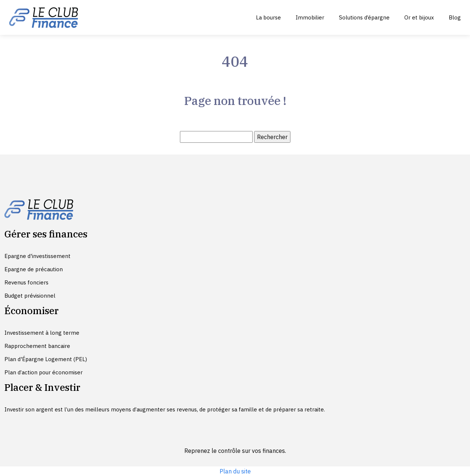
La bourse (268, 17)
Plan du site (235, 471)
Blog (455, 17)
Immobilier (310, 17)
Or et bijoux (419, 17)
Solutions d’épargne (364, 17)
